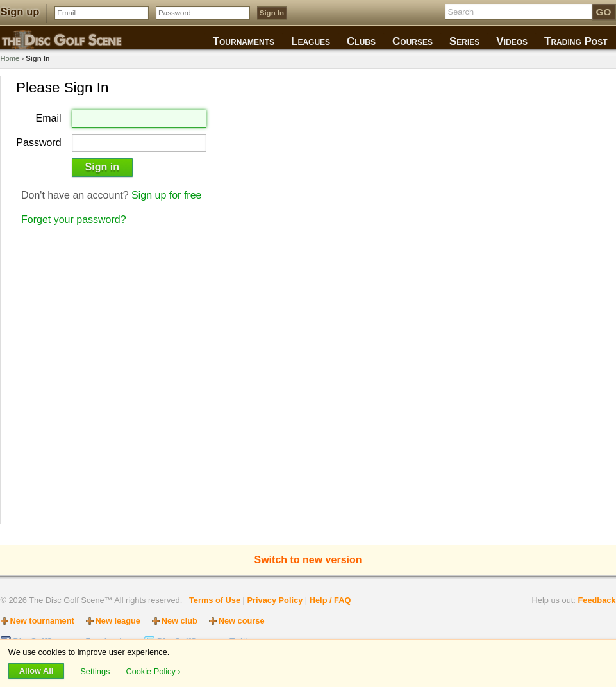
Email (49, 119)
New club (179, 621)
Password (38, 143)
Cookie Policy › (153, 671)
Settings (96, 671)
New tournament (42, 621)
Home (10, 58)
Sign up (20, 12)
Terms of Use (215, 600)
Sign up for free (166, 195)
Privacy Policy (275, 600)
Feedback (596, 600)
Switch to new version (308, 560)
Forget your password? (74, 219)
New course (242, 621)
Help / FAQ (330, 600)
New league (118, 621)
